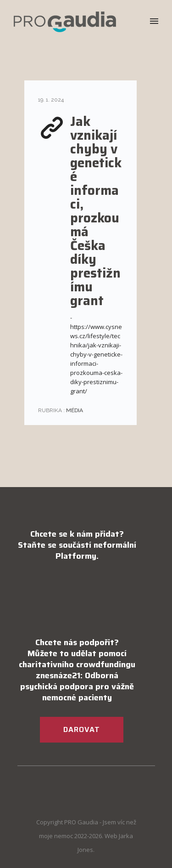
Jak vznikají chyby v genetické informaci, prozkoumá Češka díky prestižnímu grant (96, 211)
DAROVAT (82, 729)
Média (74, 410)
